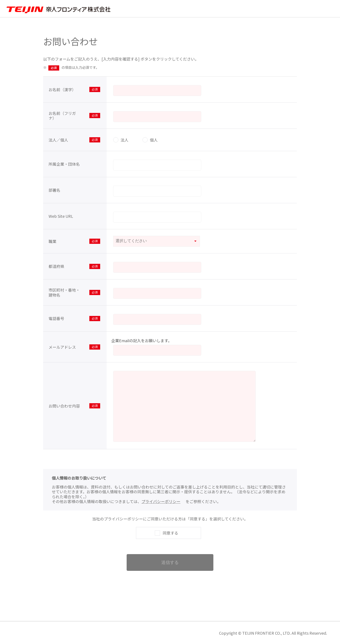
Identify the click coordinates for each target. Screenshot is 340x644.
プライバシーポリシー (161, 501)
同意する (170, 533)
